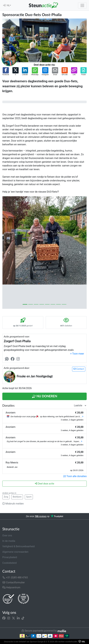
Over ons (7, 535)
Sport (29, 497)
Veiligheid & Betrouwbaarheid (18, 546)
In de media (9, 541)
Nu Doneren (44, 397)
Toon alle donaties (75, 476)
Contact (79, 369)
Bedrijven (17, 497)
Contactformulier (14, 582)
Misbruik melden (13, 504)
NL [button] (8, 5)
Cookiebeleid (9, 563)
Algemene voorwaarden (15, 552)
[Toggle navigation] (82, 5)
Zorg (6, 497)
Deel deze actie (44, 484)
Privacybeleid (10, 557)
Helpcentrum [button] (11, 587)
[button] (6, 71)
